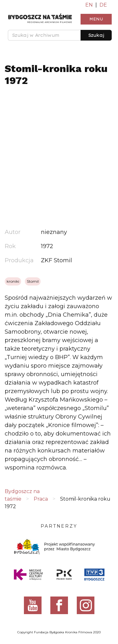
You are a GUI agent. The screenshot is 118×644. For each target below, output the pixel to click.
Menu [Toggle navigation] (96, 19)
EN (89, 5)
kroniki (13, 281)
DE (103, 5)
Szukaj (96, 35)
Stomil (33, 281)
